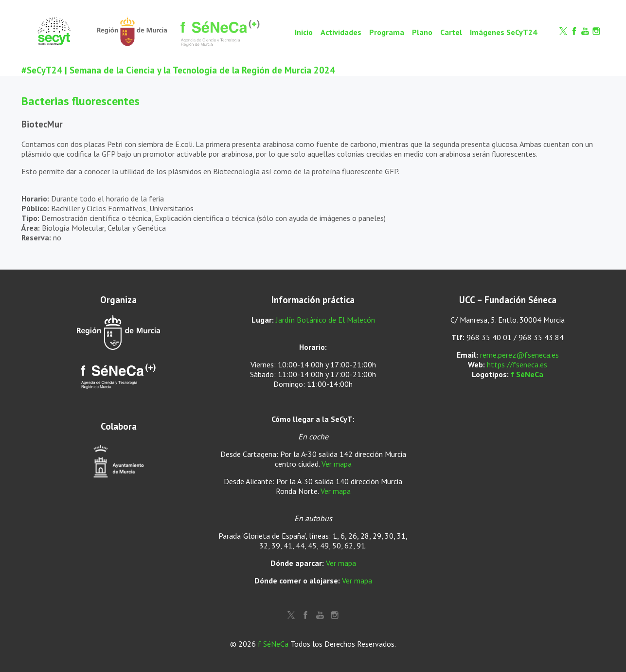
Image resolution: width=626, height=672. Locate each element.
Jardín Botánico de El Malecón (325, 320)
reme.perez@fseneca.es (519, 355)
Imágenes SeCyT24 (503, 32)
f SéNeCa (527, 374)
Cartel (451, 32)
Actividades (341, 32)
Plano (422, 32)
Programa (387, 32)
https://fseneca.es (517, 364)
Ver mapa (337, 464)
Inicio (304, 32)
